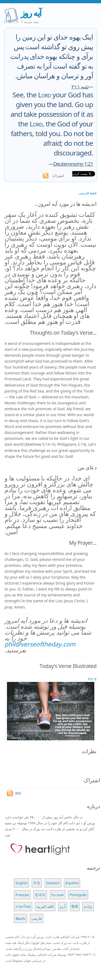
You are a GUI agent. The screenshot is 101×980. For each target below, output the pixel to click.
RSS (18, 793)
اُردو (63, 907)
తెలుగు (21, 918)
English (21, 883)
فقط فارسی (88, 193)
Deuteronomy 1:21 (73, 164)
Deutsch (53, 883)
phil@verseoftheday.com (40, 644)
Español (72, 883)
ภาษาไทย (23, 907)
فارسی (37, 918)
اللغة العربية (45, 907)
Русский (57, 895)
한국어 (40, 895)
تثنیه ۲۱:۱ (80, 86)
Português (78, 895)
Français (22, 895)
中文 (37, 883)
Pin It (92, 679)
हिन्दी (75, 907)
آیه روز (31, 13)
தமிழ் (88, 907)
